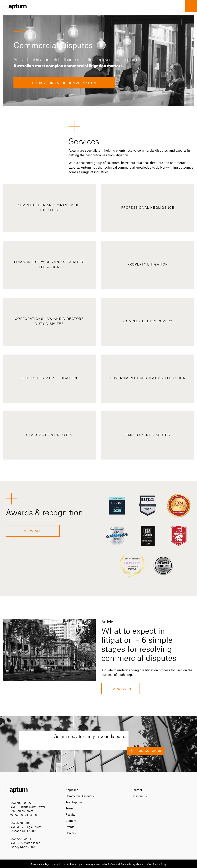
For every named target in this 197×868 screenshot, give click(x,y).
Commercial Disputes (80, 796)
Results (70, 814)
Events (70, 827)
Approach (72, 790)
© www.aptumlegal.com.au (44, 864)
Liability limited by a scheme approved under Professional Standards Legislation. (102, 864)
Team (69, 808)
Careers (71, 833)
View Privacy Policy (157, 864)
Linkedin (137, 796)
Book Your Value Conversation (64, 83)
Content (71, 821)
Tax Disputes (74, 802)
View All (33, 531)
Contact (137, 790)
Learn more (120, 689)
